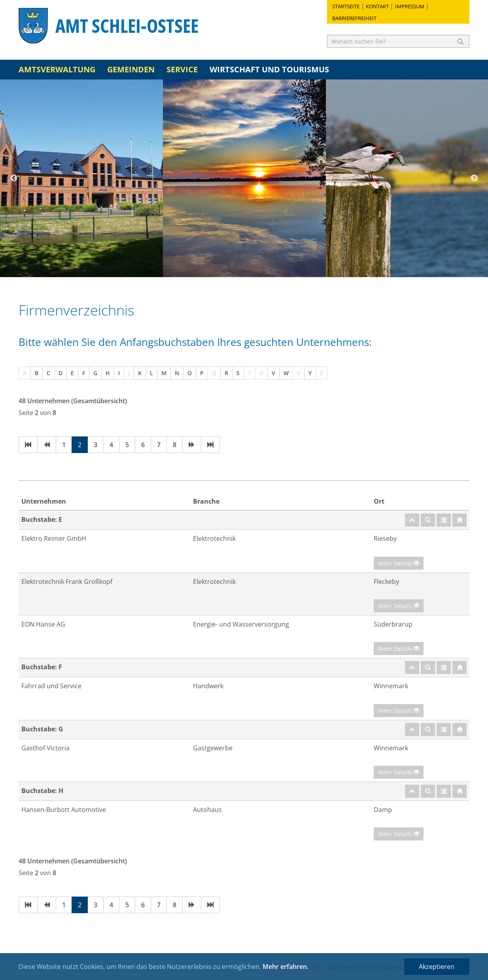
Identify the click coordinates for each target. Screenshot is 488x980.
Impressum (410, 6)
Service (182, 69)
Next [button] (474, 178)
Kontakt (377, 6)
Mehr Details (399, 563)
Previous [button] (14, 178)
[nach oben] (412, 520)
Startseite (346, 6)
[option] (81, 178)
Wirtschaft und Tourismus (269, 69)
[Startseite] (460, 520)
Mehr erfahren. (286, 967)
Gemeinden (131, 69)
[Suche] (428, 520)
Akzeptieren (437, 967)
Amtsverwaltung (57, 69)
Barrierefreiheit (354, 18)
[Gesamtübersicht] (444, 520)
